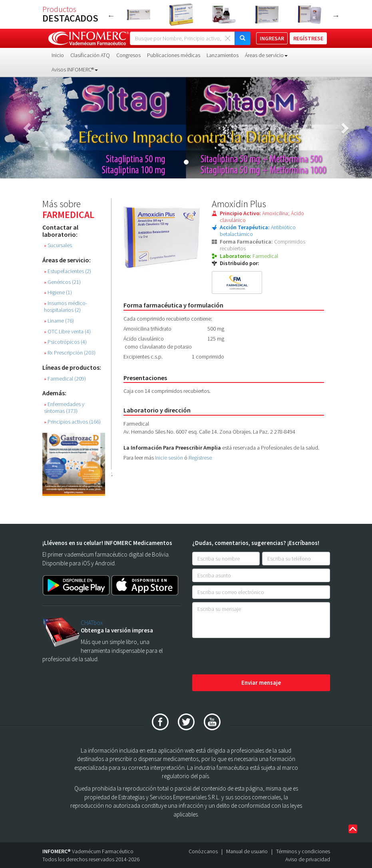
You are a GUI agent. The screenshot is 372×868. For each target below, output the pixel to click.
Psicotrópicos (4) (65, 342)
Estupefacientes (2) (68, 271)
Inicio (58, 55)
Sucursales (58, 245)
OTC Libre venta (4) (67, 332)
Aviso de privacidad (308, 859)
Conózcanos (203, 851)
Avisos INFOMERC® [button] (75, 69)
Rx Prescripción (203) (70, 353)
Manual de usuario (247, 851)
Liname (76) (59, 321)
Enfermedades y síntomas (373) (64, 408)
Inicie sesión (169, 458)
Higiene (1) (58, 292)
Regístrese (200, 458)
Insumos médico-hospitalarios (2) (66, 307)
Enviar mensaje (261, 683)
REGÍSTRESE (308, 38)
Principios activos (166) (72, 422)
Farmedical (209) (65, 379)
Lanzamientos (223, 55)
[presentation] (253, 657)
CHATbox (92, 623)
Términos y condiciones (303, 851)
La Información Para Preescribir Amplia (172, 448)
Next (336, 16)
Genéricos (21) (62, 282)
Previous (111, 16)
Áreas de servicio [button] (266, 55)
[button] (28, 128)
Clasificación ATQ (90, 55)
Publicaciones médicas (174, 55)
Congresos (128, 55)
